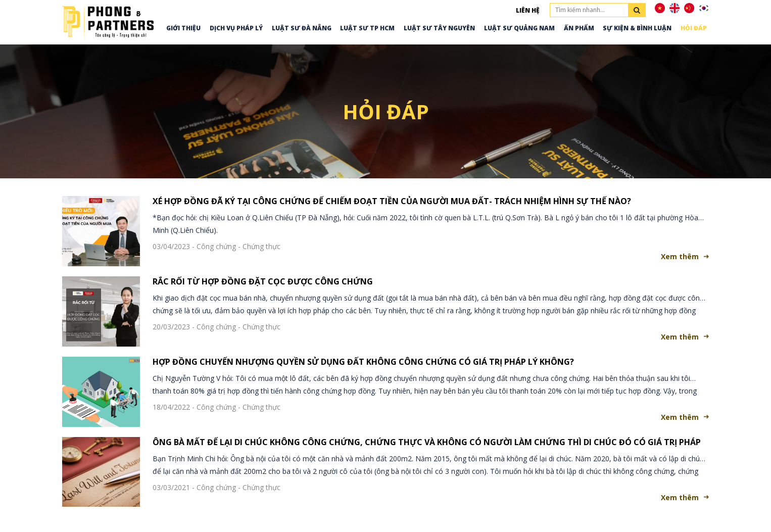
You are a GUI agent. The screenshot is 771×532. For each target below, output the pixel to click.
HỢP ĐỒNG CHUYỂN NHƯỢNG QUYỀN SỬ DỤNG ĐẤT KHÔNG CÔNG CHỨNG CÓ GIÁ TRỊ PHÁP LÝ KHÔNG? (363, 362)
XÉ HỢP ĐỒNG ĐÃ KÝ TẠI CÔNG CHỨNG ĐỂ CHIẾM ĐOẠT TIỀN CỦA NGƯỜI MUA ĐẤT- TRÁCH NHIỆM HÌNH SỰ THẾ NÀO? (392, 201)
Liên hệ (528, 10)
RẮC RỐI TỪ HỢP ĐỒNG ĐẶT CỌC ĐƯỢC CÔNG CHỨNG (263, 281)
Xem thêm (680, 256)
